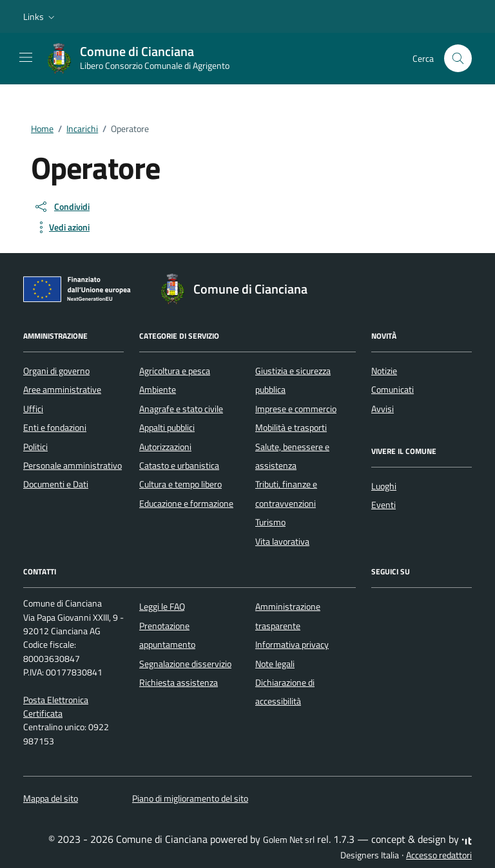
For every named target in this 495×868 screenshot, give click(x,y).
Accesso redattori (439, 855)
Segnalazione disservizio (185, 664)
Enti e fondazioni (55, 428)
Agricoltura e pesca (175, 371)
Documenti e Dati (56, 484)
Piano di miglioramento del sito (190, 798)
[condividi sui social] (62, 207)
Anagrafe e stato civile (181, 409)
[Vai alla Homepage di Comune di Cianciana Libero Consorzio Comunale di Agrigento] (144, 59)
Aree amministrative (62, 390)
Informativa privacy (292, 645)
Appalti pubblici (167, 428)
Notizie (384, 371)
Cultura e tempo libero (180, 484)
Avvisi (383, 409)
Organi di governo (56, 371)
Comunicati (393, 390)
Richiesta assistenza (179, 683)
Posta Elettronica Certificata (56, 707)
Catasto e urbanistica (179, 466)
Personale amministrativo (73, 466)
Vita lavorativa (282, 542)
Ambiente (158, 390)
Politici (35, 447)
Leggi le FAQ (162, 607)
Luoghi (384, 486)
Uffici (33, 409)
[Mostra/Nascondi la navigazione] (26, 57)
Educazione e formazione (186, 504)
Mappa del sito (51, 798)
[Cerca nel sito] (458, 58)
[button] (40, 17)
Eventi (383, 505)
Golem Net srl (289, 840)
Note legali (275, 664)
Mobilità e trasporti (291, 428)
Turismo (270, 522)
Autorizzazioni (165, 447)
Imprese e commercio (296, 409)
